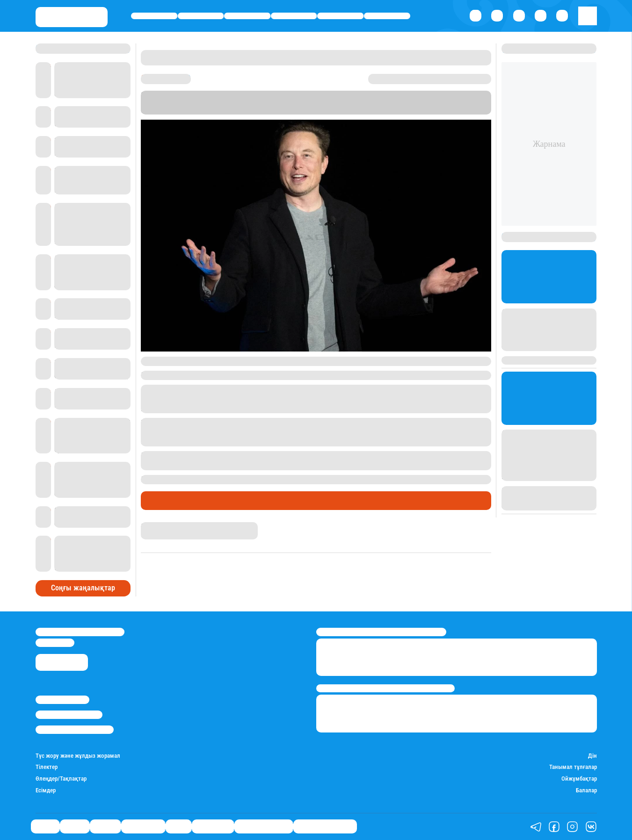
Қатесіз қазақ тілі (264, 826)
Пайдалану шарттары (75, 730)
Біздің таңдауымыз (325, 826)
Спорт (340, 16)
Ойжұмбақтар (579, 779)
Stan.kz (314, 102)
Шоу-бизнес (387, 16)
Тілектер (47, 767)
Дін (592, 756)
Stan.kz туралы (62, 700)
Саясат (154, 16)
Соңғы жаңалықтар (83, 588)
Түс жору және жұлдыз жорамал (78, 756)
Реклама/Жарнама (69, 715)
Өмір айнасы (294, 16)
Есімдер (46, 790)
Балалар (586, 790)
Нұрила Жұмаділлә (166, 526)
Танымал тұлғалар (573, 767)
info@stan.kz (55, 643)
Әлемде (247, 16)
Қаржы (200, 16)
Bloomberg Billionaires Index (431, 102)
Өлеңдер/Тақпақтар (61, 779)
